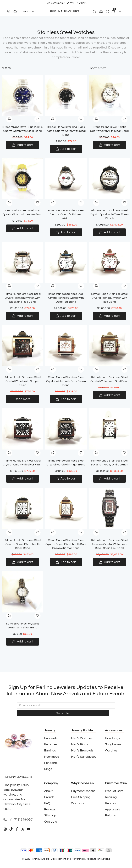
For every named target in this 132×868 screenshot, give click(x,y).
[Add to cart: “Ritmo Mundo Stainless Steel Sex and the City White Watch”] (109, 479)
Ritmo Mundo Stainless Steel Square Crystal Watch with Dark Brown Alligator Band (66, 544)
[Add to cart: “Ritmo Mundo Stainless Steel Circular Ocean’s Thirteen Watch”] (66, 232)
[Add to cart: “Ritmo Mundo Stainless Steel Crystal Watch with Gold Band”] (109, 395)
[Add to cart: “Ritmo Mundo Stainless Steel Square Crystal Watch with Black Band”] (23, 562)
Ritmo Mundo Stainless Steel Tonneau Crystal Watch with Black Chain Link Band (109, 544)
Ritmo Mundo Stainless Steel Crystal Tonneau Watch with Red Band (109, 298)
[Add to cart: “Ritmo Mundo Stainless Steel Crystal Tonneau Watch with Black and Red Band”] (23, 316)
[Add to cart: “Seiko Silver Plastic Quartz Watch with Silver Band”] (23, 642)
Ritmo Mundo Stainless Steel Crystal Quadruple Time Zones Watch (109, 214)
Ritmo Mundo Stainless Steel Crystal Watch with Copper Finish (23, 381)
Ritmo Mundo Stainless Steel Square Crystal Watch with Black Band (23, 544)
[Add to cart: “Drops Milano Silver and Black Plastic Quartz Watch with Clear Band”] (66, 149)
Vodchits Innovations (98, 851)
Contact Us (27, 11)
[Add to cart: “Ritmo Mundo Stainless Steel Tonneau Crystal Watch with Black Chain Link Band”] (109, 562)
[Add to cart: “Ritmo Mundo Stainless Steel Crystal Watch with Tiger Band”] (66, 479)
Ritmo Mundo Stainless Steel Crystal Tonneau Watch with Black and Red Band (23, 298)
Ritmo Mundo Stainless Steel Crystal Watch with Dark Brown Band (66, 381)
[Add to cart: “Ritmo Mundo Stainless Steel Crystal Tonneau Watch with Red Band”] (109, 316)
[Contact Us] (15, 11)
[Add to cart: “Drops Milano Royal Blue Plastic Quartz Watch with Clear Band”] (23, 145)
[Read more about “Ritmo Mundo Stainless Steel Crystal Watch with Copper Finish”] (23, 399)
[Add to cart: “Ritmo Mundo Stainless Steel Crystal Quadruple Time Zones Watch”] (109, 232)
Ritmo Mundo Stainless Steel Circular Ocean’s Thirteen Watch (66, 214)
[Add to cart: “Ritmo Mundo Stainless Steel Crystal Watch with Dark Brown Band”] (66, 399)
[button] (10, 11)
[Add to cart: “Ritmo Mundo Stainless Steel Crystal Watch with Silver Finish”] (23, 479)
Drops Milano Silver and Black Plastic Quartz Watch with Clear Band (66, 131)
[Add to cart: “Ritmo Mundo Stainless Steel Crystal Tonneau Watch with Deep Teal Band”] (66, 316)
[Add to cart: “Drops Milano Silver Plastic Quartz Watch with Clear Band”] (109, 145)
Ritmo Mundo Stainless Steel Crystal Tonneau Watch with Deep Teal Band (66, 298)
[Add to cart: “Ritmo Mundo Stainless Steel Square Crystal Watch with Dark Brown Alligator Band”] (66, 562)
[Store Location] (9, 11)
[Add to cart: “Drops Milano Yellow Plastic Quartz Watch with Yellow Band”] (23, 228)
